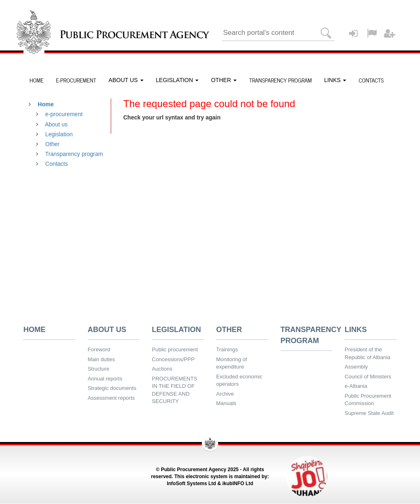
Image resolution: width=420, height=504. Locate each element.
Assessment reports (111, 398)
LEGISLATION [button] (177, 80)
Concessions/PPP (173, 359)
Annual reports (105, 379)
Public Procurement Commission (368, 400)
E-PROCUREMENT (76, 80)
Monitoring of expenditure (232, 363)
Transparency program (74, 154)
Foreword (99, 349)
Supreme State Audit (369, 413)
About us (56, 124)
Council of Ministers (368, 377)
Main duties (101, 359)
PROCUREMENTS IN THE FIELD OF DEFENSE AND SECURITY (175, 390)
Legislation (59, 134)
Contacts (56, 164)
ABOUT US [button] (126, 80)
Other (52, 144)
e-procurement (64, 114)
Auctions (162, 369)
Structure (99, 369)
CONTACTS (371, 80)
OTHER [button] (224, 80)
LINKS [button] (335, 80)
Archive (225, 394)
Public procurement (175, 349)
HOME (37, 80)
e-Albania (356, 386)
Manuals (226, 403)
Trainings (227, 349)
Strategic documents (112, 388)
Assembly (356, 367)
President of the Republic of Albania (367, 353)
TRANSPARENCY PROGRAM (280, 80)
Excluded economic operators (239, 380)
